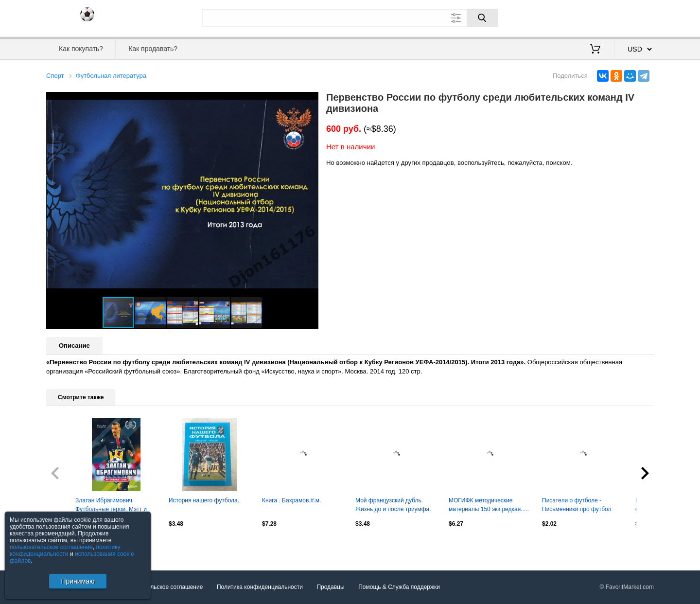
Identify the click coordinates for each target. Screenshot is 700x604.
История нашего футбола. (204, 500)
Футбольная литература (111, 76)
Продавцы (330, 587)
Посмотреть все (68, 545)
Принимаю (78, 581)
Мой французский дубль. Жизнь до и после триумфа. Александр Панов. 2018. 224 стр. (394, 506)
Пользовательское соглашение (161, 587)
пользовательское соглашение (51, 547)
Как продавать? (153, 49)
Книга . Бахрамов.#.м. (291, 500)
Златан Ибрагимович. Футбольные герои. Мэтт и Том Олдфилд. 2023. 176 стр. (115, 506)
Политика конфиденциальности (260, 587)
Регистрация (634, 17)
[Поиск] (482, 18)
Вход (597, 17)
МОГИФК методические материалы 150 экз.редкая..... (489, 505)
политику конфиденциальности (65, 551)
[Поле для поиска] (350, 18)
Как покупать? (81, 49)
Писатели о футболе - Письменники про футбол (577, 505)
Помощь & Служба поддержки (399, 587)
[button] (310, 101)
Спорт (55, 76)
